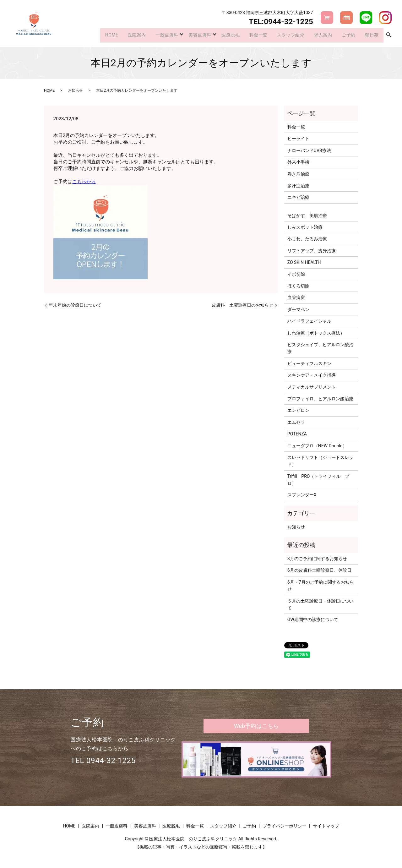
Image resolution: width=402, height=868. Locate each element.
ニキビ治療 (298, 197)
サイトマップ (326, 826)
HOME (95, 36)
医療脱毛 (222, 36)
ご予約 (346, 36)
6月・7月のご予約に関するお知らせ (321, 586)
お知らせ (75, 90)
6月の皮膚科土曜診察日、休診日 (319, 570)
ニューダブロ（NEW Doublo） (317, 446)
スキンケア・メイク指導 (312, 375)
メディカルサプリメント (312, 387)
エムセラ (296, 422)
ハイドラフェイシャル (309, 321)
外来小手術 (298, 162)
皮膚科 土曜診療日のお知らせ (242, 305)
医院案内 (122, 36)
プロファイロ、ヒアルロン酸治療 (320, 399)
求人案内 (319, 36)
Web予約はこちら (256, 726)
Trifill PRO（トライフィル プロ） (318, 480)
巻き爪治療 (298, 174)
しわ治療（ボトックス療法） (316, 333)
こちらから (84, 182)
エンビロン (298, 410)
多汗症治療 (298, 186)
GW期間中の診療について (313, 620)
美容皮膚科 (189, 36)
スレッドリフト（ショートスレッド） (320, 461)
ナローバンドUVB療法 (309, 150)
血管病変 (296, 298)
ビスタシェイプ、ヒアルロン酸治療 (320, 348)
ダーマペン (298, 309)
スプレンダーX (302, 495)
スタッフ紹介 (285, 36)
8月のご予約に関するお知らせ (317, 559)
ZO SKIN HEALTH (304, 262)
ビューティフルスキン (309, 363)
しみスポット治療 (305, 227)
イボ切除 (296, 274)
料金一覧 (251, 36)
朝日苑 (371, 36)
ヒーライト (298, 139)
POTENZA (297, 434)
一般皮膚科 (153, 36)
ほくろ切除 (298, 286)
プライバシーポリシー (285, 826)
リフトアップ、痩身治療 (312, 251)
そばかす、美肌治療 (307, 216)
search (389, 36)
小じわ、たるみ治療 (307, 239)
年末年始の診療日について (75, 305)
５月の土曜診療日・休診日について (320, 604)
